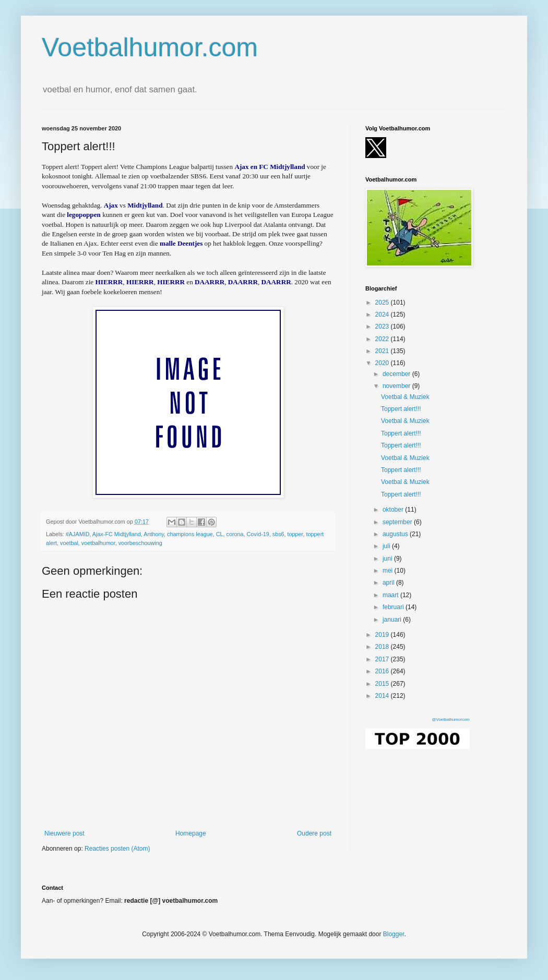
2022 (383, 339)
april (389, 583)
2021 (383, 351)
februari (394, 607)
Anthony (154, 534)
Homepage (191, 833)
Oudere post (314, 833)
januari (393, 620)
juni (388, 559)
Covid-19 (258, 534)
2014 (383, 696)
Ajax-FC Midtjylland (117, 534)
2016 (383, 671)
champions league (190, 534)
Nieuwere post (64, 833)
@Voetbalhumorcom (451, 719)
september (398, 522)
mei (389, 571)
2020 (383, 363)
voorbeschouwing (140, 543)
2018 (383, 647)
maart (391, 595)
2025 (383, 303)
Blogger (394, 934)
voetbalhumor (98, 543)
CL (220, 534)
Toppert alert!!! (401, 409)
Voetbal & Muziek (405, 397)
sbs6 (278, 534)
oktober (394, 510)
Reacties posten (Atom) (117, 849)
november (397, 386)
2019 (383, 635)
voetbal (69, 543)
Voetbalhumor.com (150, 47)
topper (295, 534)
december (397, 374)
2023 (383, 326)
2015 (383, 684)
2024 (383, 314)
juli (387, 546)
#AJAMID (78, 534)
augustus (396, 534)
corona (235, 534)
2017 (383, 659)
